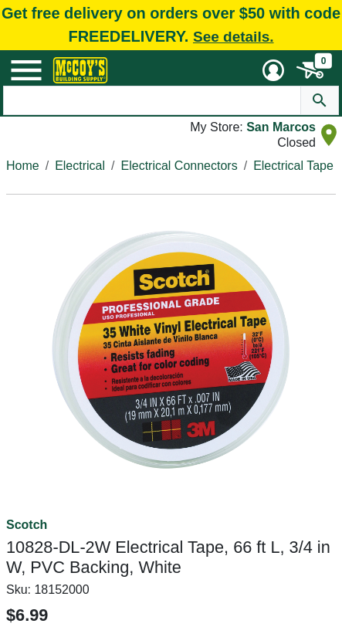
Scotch (27, 525)
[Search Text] (152, 100)
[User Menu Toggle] (273, 70)
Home (23, 166)
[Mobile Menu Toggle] (26, 70)
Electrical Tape (293, 166)
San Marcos (281, 127)
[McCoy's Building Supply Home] (80, 70)
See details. (234, 37)
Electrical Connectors (179, 166)
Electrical (80, 166)
